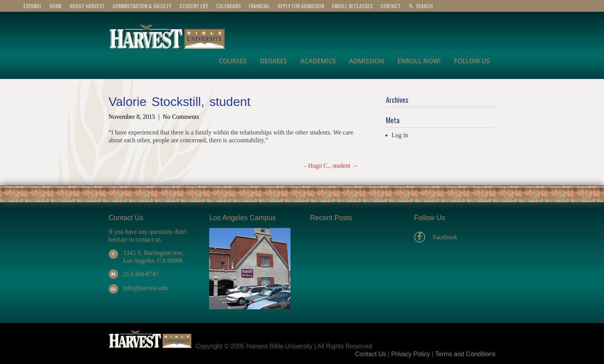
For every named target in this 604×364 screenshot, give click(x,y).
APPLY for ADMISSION (301, 6)
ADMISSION (367, 61)
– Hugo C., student (331, 166)
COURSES (233, 61)
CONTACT (390, 6)
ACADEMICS (318, 61)
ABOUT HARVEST (87, 6)
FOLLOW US (472, 61)
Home (56, 6)
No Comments (181, 117)
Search (424, 6)
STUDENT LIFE (194, 6)
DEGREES (273, 61)
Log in (400, 135)
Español (33, 6)
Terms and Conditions (465, 354)
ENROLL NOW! (419, 61)
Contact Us (370, 354)
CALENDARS (229, 6)
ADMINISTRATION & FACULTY (142, 6)
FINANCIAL (259, 6)
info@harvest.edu (145, 288)
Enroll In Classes (352, 6)
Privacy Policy (410, 354)
